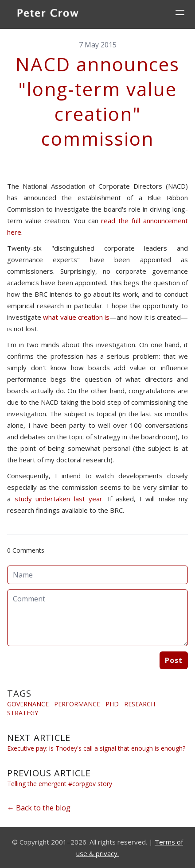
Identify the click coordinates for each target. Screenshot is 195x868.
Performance (77, 704)
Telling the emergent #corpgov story (60, 784)
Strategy (23, 713)
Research (140, 704)
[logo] (48, 14)
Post (174, 660)
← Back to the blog (39, 808)
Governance (28, 704)
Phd (112, 704)
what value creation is (76, 317)
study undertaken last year (59, 499)
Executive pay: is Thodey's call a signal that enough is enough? (96, 748)
